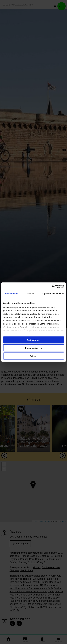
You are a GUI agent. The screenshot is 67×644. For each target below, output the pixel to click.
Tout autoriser (34, 340)
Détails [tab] (30, 294)
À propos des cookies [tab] (53, 294)
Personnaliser (34, 348)
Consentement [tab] (11, 294)
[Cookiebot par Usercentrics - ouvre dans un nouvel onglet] (52, 286)
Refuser (34, 356)
